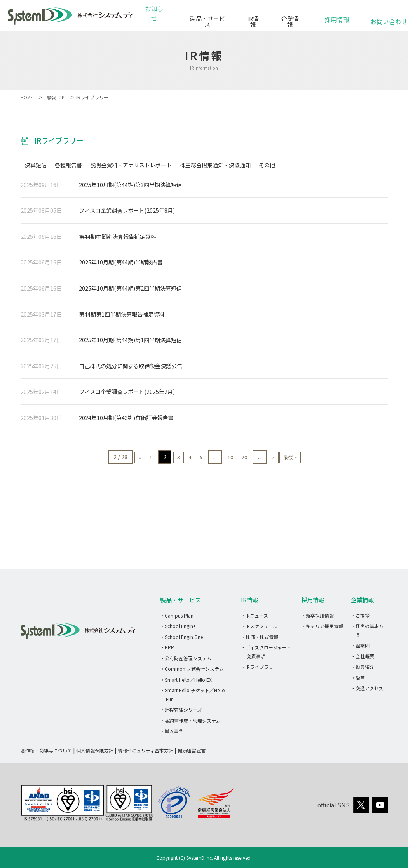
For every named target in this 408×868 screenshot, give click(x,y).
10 (235, 459)
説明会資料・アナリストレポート (150, 166)
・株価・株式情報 (260, 639)
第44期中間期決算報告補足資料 (117, 239)
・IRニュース (255, 618)
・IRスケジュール (259, 629)
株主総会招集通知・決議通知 (242, 166)
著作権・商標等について (46, 753)
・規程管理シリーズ (181, 712)
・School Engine (178, 629)
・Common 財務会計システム (192, 671)
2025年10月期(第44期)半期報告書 (121, 265)
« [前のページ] (119, 459)
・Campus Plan (177, 618)
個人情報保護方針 (95, 753)
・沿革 (358, 680)
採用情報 (337, 15)
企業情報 (290, 18)
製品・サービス (205, 18)
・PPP (167, 650)
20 (254, 459)
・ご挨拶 (360, 618)
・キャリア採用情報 (322, 629)
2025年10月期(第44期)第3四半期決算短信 (130, 187)
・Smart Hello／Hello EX (186, 682)
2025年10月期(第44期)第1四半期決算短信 (130, 342)
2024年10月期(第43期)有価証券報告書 (126, 420)
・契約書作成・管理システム (190, 723)
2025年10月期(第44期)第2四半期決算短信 (130, 290)
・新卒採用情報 (317, 618)
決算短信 (40, 166)
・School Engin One (181, 639)
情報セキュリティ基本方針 (146, 753)
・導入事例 (172, 734)
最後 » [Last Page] (310, 459)
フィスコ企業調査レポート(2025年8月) (127, 213)
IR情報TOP (57, 97)
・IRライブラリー (259, 669)
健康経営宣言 (192, 753)
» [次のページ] (289, 459)
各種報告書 (80, 166)
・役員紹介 (363, 669)
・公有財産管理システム (186, 661)
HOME (27, 97)
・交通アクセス (367, 691)
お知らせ (156, 18)
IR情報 (252, 18)
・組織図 (360, 648)
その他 (302, 166)
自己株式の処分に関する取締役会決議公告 (131, 368)
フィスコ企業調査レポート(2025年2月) (127, 394)
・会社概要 (363, 659)
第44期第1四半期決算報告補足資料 (122, 316)
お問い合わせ (384, 17)
